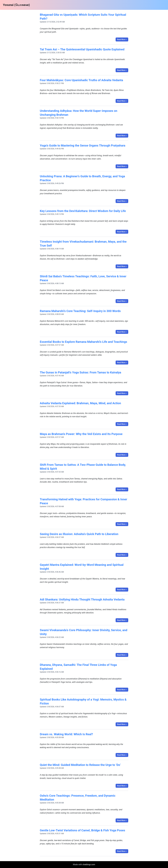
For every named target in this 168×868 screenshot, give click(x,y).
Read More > (122, 39)
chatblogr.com (89, 865)
